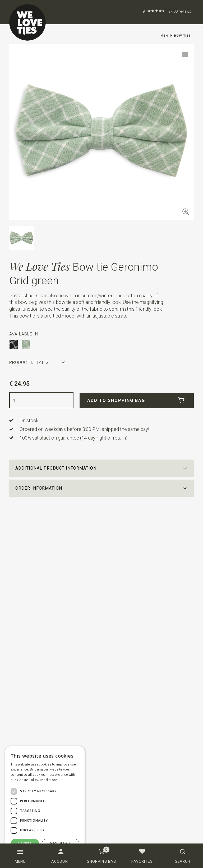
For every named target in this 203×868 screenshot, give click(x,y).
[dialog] (45, 804)
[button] (102, 468)
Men (164, 36)
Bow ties (182, 36)
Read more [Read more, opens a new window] (49, 780)
